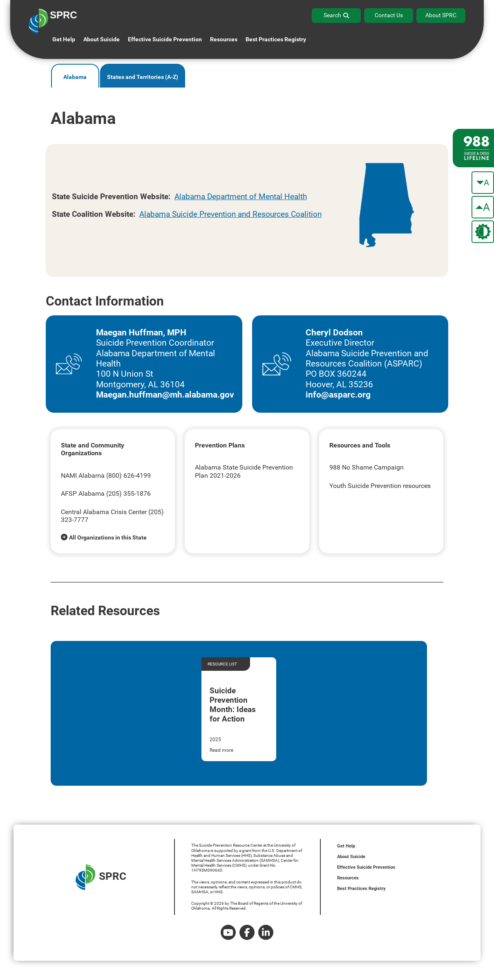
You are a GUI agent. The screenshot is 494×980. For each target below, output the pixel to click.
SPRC (101, 877)
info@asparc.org (338, 395)
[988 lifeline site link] (473, 148)
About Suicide (102, 39)
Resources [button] (224, 39)
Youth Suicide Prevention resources (380, 486)
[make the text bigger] (483, 207)
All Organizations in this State (108, 537)
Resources (348, 878)
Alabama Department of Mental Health (241, 197)
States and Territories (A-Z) (143, 77)
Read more (221, 750)
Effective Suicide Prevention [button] (165, 39)
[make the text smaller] (483, 183)
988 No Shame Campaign (367, 467)
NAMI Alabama (83, 475)
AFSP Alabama (83, 493)
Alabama (75, 77)
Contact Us (389, 15)
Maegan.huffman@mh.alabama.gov (165, 395)
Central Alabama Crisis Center (104, 512)
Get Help (64, 39)
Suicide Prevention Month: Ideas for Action (233, 705)
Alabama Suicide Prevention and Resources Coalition (230, 214)
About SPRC (441, 15)
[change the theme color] (483, 232)
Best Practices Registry (276, 39)
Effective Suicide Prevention (366, 867)
